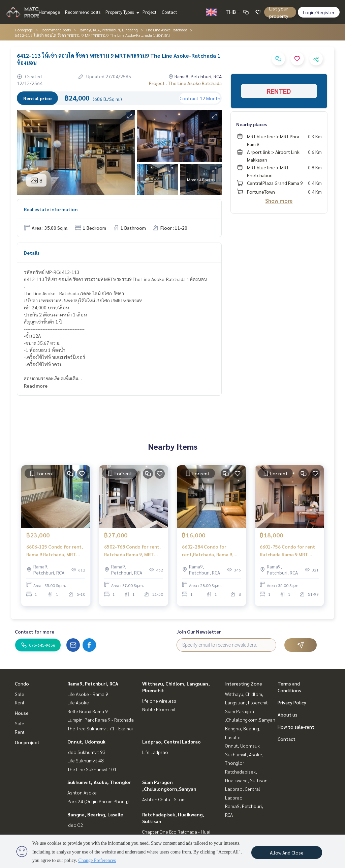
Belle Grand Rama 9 (88, 711)
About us (288, 715)
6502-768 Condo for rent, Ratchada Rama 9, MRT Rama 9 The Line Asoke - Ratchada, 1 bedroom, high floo (134, 553)
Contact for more (35, 632)
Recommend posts (83, 12)
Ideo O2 (75, 825)
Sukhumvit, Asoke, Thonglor (99, 782)
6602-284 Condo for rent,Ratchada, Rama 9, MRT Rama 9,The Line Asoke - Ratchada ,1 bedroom (208, 553)
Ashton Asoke (82, 792)
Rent (20, 702)
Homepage (49, 12)
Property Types (121, 12)
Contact (169, 12)
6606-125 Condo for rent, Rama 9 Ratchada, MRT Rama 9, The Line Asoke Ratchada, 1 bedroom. (55, 553)
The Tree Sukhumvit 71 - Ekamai (100, 728)
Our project (27, 742)
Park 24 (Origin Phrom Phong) (98, 801)
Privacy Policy (292, 702)
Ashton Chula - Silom (164, 799)
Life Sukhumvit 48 (86, 760)
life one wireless (159, 701)
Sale (20, 694)
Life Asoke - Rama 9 (88, 694)
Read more (36, 386)
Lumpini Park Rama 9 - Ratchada (101, 720)
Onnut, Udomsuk (86, 741)
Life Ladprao (155, 752)
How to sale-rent (296, 727)
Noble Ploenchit (159, 709)
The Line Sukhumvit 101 (92, 769)
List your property (279, 12)
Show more (279, 201)
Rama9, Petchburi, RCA (93, 683)
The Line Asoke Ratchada (166, 30)
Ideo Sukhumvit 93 (86, 752)
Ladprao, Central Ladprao (171, 741)
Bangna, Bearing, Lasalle (95, 814)
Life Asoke (78, 702)
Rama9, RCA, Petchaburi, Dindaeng (108, 30)
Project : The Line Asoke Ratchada (185, 83)
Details (32, 253)
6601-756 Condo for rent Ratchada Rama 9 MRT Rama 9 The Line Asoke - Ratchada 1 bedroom (287, 553)
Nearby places (252, 124)
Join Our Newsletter (199, 632)
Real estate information (51, 209)
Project (150, 12)
